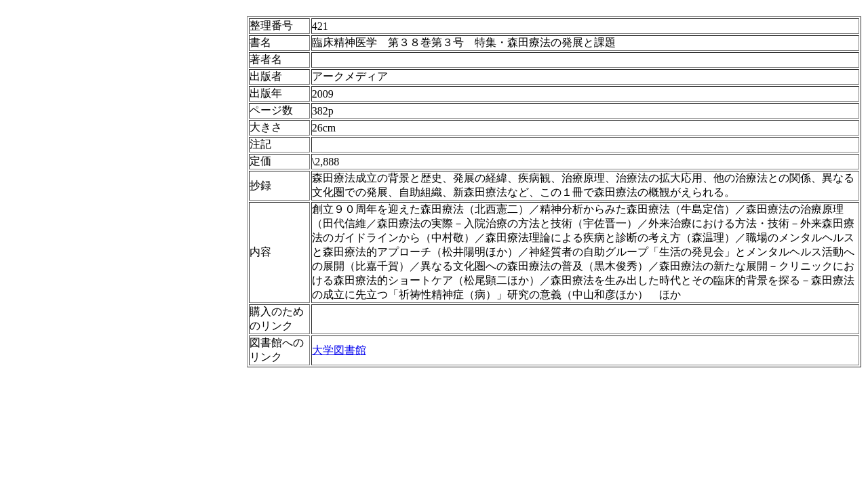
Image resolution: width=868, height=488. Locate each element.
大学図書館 (339, 350)
